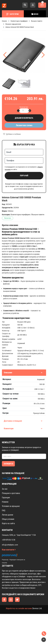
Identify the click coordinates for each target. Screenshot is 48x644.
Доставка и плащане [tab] (23, 421)
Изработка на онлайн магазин (19, 608)
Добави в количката (24, 118)
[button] (43, 55)
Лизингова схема (24, 125)
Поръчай (24, 176)
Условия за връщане (11, 506)
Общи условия (8, 519)
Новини (5, 502)
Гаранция (6, 498)
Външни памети (38, 215)
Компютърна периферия (20, 215)
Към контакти (9, 550)
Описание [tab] (23, 373)
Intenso (11, 211)
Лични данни (7, 515)
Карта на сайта (8, 523)
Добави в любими (12, 134)
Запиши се (8, 464)
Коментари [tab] (23, 429)
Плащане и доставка (11, 493)
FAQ (4, 510)
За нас (5, 489)
